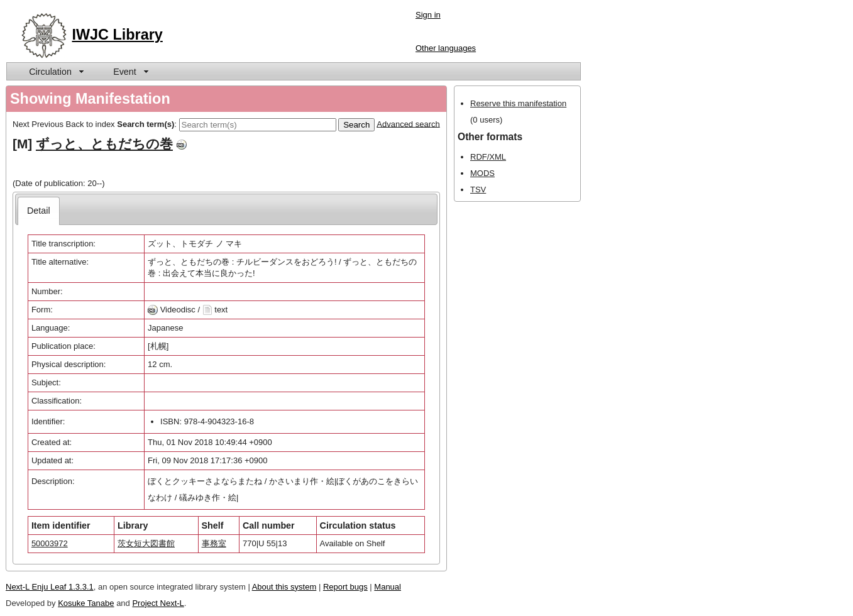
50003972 (50, 543)
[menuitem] (55, 71)
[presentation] (39, 211)
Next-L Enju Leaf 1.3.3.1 (50, 587)
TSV (478, 190)
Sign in (428, 15)
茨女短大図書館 (146, 543)
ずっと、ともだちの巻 (104, 144)
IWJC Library (118, 35)
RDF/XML (488, 157)
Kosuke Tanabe (86, 603)
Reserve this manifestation (518, 103)
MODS (482, 173)
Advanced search (408, 124)
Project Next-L (158, 603)
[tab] (39, 211)
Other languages (446, 48)
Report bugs (345, 587)
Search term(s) (146, 124)
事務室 (214, 543)
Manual (388, 587)
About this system (284, 587)
